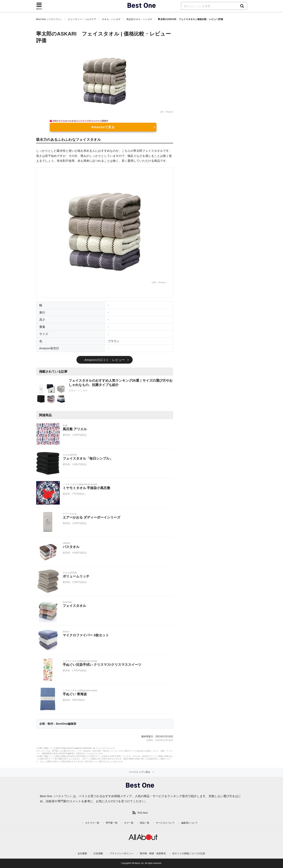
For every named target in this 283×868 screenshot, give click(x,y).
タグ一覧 (129, 823)
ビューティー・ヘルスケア (82, 19)
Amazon (169, 112)
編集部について (189, 823)
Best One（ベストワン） (49, 19)
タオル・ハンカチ (111, 19)
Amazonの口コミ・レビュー (104, 360)
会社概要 (82, 853)
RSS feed (143, 813)
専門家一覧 (112, 823)
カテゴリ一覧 (92, 823)
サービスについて (165, 823)
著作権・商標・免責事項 (153, 853)
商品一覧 (145, 823)
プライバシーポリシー (121, 853)
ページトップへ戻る (140, 772)
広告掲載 (98, 853)
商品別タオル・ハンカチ (139, 19)
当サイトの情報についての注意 (189, 853)
